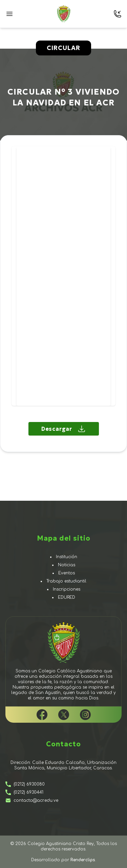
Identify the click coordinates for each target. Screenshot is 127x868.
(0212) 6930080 (25, 784)
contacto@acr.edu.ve (32, 800)
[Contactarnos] (118, 14)
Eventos (67, 573)
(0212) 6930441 (24, 792)
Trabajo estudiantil (66, 581)
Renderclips (83, 860)
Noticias (67, 565)
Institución (67, 557)
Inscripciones (67, 589)
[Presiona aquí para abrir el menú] (9, 14)
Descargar (63, 429)
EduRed (67, 597)
